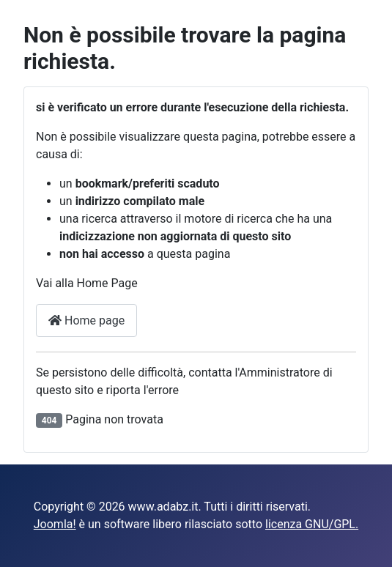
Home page (86, 320)
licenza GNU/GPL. (312, 524)
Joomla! (55, 524)
